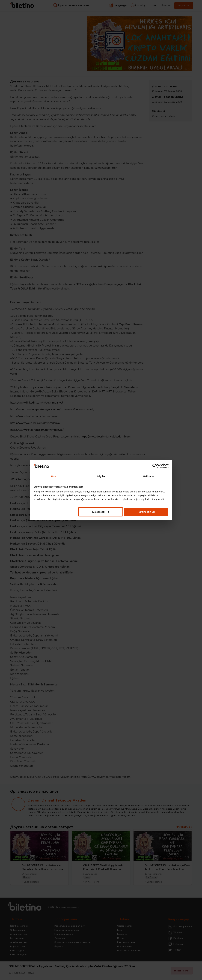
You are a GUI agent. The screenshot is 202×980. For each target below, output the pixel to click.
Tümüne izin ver (146, 512)
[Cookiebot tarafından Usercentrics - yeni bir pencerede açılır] (155, 466)
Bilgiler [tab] (101, 476)
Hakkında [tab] (148, 476)
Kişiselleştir (101, 512)
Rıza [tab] (54, 476)
